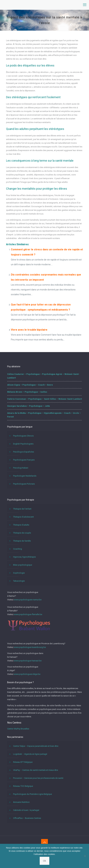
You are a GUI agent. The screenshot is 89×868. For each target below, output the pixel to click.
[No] (85, 856)
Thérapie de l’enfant (22, 509)
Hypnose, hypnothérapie (24, 557)
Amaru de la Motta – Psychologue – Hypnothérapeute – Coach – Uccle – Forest (44, 415)
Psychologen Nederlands (25, 476)
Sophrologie (19, 573)
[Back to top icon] (44, 842)
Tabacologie (19, 581)
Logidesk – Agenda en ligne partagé (30, 754)
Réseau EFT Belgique (23, 762)
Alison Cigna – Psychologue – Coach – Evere (30, 385)
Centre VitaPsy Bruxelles (18, 729)
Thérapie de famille (22, 541)
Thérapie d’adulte (21, 525)
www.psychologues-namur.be (28, 600)
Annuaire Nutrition (21, 802)
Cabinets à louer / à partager (26, 810)
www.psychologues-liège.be (27, 674)
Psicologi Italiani (21, 468)
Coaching (18, 549)
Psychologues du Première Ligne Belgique (32, 794)
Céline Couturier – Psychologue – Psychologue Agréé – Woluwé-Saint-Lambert (43, 376)
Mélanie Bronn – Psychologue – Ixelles (27, 392)
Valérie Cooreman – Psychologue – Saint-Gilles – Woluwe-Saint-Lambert (44, 399)
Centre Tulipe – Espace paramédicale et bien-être (36, 746)
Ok (44, 861)
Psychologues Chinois (23, 436)
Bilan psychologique (23, 565)
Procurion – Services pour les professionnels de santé (38, 778)
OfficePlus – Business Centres (27, 818)
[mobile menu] (85, 5)
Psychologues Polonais (24, 484)
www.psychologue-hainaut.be (28, 661)
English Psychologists (23, 444)
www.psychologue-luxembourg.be (30, 647)
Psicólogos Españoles (24, 452)
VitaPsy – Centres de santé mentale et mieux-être (36, 770)
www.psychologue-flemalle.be (28, 614)
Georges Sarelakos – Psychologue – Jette (29, 406)
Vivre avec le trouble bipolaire (29, 330)
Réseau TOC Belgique (23, 786)
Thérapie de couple (22, 533)
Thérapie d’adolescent (23, 517)
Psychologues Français (24, 460)
